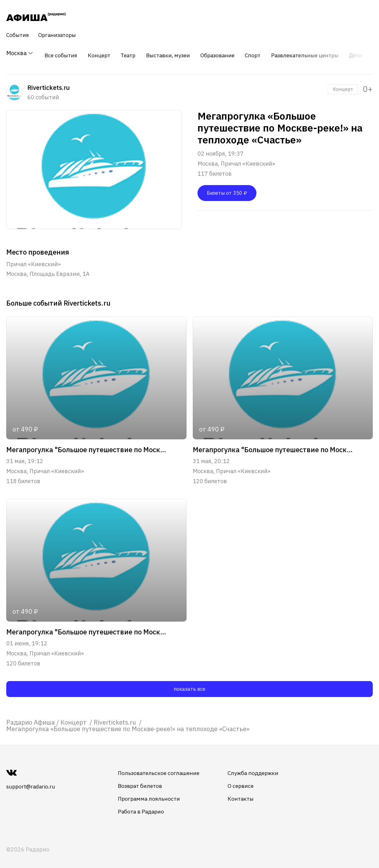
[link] (31, 719)
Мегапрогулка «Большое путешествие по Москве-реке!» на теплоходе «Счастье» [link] (128, 725)
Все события (60, 53)
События (18, 35)
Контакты (247, 795)
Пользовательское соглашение (163, 770)
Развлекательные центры (310, 53)
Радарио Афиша (31, 719)
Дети (362, 53)
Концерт (98, 53)
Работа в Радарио (145, 808)
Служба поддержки (260, 770)
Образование (220, 53)
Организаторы (60, 35)
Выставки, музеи (169, 53)
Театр (128, 53)
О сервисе (248, 782)
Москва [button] (20, 53)
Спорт (256, 53)
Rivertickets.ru (116, 719)
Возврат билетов (145, 782)
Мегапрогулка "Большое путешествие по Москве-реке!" (87, 447)
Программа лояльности (153, 795)
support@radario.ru (32, 783)
